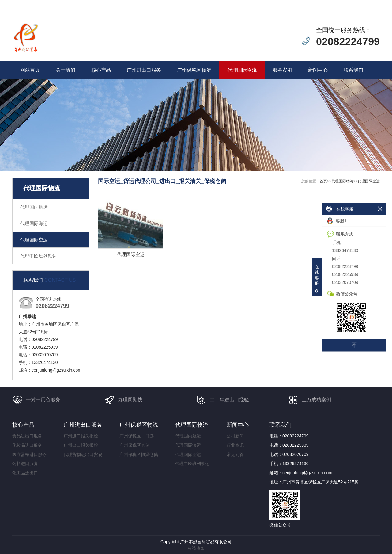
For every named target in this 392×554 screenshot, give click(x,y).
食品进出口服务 (27, 436)
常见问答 (235, 454)
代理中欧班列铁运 (39, 256)
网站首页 (30, 70)
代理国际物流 (242, 70)
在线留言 (332, 4)
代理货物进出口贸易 (83, 454)
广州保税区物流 (194, 70)
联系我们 (353, 70)
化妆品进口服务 (27, 445)
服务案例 (282, 70)
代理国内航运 (34, 207)
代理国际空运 (34, 240)
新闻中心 (318, 70)
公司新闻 (235, 436)
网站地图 (196, 548)
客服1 (337, 221)
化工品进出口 (25, 473)
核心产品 (101, 70)
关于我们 (66, 70)
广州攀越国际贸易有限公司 (206, 542)
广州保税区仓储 (134, 445)
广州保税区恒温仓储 (139, 454)
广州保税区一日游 (137, 436)
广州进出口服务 (144, 70)
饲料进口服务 (25, 464)
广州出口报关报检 (81, 445)
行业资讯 (235, 445)
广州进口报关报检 (81, 436)
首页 (323, 181)
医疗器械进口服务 (29, 454)
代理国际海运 (34, 223)
